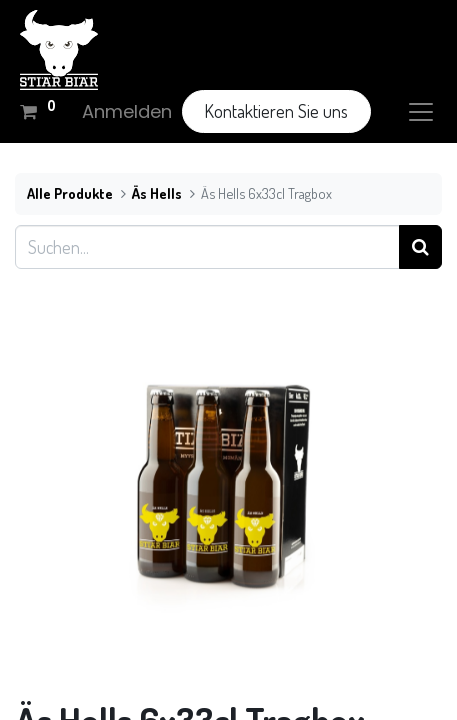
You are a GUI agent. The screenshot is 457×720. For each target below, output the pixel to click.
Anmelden (127, 111)
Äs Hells (157, 193)
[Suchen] (420, 246)
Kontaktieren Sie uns (276, 111)
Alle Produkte (70, 193)
